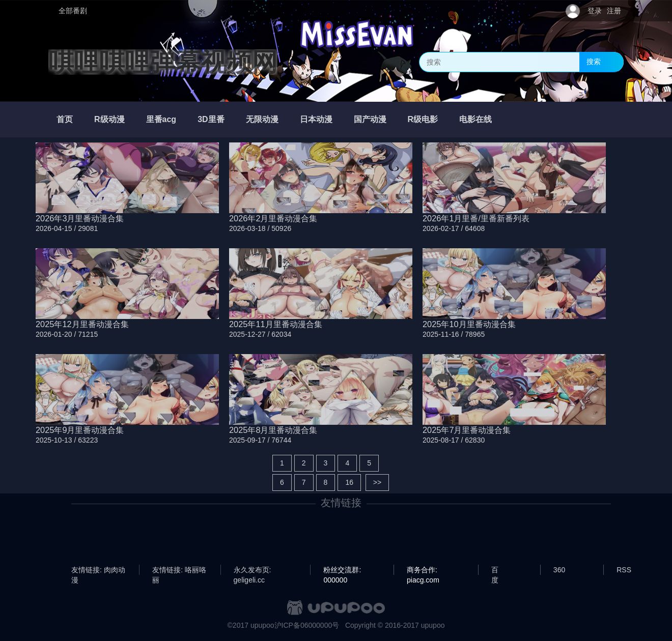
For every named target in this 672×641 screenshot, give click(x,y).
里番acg (161, 119)
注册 (614, 11)
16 (349, 482)
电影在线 (475, 119)
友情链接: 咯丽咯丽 (179, 570)
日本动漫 (316, 119)
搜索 (594, 62)
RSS (624, 570)
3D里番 (211, 119)
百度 (495, 570)
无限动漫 (262, 119)
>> (377, 482)
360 (559, 570)
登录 (595, 11)
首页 (65, 119)
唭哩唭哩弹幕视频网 (163, 62)
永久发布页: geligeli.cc (253, 570)
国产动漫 (370, 119)
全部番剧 (73, 11)
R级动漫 (109, 119)
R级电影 (423, 119)
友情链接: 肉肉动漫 (98, 570)
